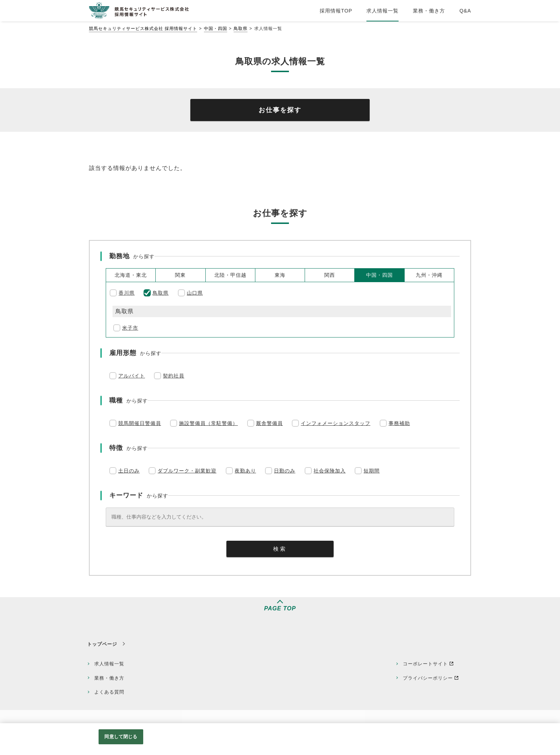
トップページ (102, 644)
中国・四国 (216, 29)
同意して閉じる (121, 737)
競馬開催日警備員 (140, 423)
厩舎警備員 (269, 423)
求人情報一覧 (109, 664)
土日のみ (129, 471)
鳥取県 (241, 29)
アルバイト (132, 376)
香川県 (127, 293)
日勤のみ (285, 471)
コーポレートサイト (425, 664)
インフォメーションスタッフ (336, 423)
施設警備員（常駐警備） (208, 423)
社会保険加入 (330, 471)
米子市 (130, 328)
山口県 (195, 293)
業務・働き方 (109, 678)
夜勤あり (245, 471)
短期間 (372, 471)
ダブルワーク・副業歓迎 (187, 471)
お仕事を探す (280, 110)
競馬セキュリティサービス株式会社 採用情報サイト (143, 29)
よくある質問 (109, 692)
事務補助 (399, 423)
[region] (280, 739)
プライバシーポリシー (428, 678)
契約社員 (174, 376)
